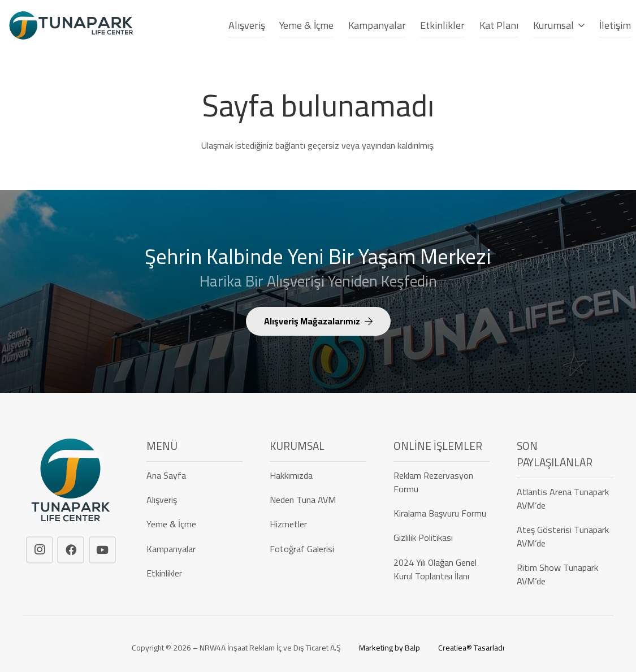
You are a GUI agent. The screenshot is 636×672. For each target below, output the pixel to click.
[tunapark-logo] (71, 25)
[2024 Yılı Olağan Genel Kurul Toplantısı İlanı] (442, 569)
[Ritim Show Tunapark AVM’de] (565, 574)
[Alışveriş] (195, 500)
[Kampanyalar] (195, 548)
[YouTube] (102, 550)
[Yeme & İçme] (195, 524)
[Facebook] (71, 550)
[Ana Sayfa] (195, 475)
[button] (579, 23)
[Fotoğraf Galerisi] (318, 548)
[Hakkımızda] (318, 475)
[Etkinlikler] (195, 573)
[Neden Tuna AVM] (318, 500)
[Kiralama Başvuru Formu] (442, 513)
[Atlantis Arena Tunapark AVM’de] (565, 498)
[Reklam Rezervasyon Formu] (442, 482)
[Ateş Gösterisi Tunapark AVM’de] (565, 536)
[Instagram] (40, 550)
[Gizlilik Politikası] (442, 537)
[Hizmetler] (318, 524)
